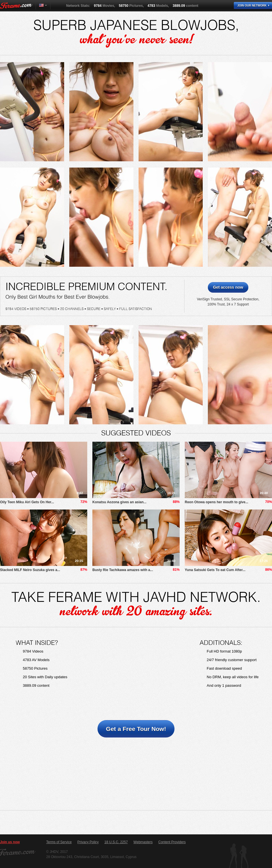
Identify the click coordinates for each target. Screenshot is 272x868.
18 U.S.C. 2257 (116, 842)
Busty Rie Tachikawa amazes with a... (123, 570)
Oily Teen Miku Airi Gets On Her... (27, 502)
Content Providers (172, 842)
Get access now (228, 287)
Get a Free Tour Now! (136, 729)
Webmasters (143, 842)
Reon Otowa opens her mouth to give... (217, 502)
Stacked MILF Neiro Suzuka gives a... (30, 570)
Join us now (10, 842)
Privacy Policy (88, 842)
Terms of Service (59, 842)
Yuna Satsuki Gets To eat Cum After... (215, 570)
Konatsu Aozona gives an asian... (119, 502)
